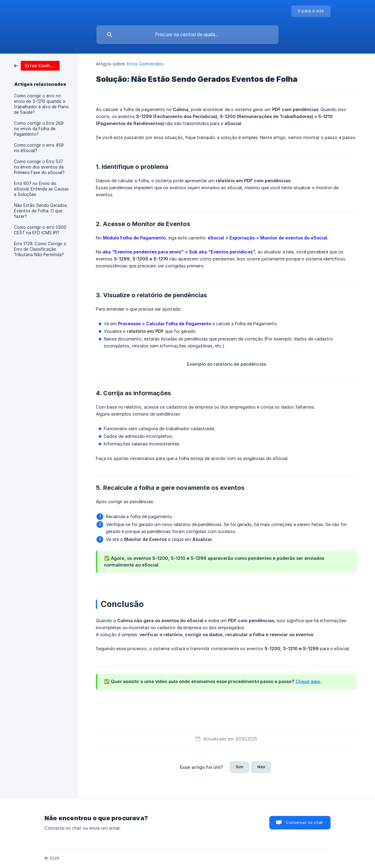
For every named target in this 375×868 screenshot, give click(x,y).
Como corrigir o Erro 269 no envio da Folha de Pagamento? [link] (39, 129)
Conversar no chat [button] (304, 822)
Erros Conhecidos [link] (145, 64)
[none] (311, 11)
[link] (37, 65)
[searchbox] (187, 35)
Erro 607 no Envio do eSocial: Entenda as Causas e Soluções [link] (41, 189)
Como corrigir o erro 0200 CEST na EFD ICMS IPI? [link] (40, 230)
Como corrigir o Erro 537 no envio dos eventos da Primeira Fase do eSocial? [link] (39, 167)
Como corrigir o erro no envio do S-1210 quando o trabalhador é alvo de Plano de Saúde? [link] (41, 104)
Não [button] (261, 767)
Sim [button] (239, 767)
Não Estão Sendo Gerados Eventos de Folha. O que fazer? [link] (40, 211)
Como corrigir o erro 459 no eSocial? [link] (39, 148)
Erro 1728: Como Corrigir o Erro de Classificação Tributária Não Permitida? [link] (40, 249)
